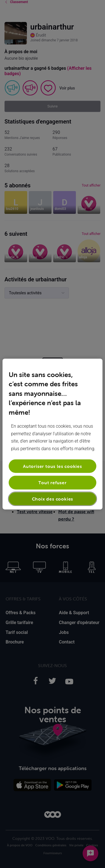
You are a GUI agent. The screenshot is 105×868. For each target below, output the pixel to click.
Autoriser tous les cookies (53, 466)
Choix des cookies (53, 499)
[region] (52, 434)
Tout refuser (53, 483)
